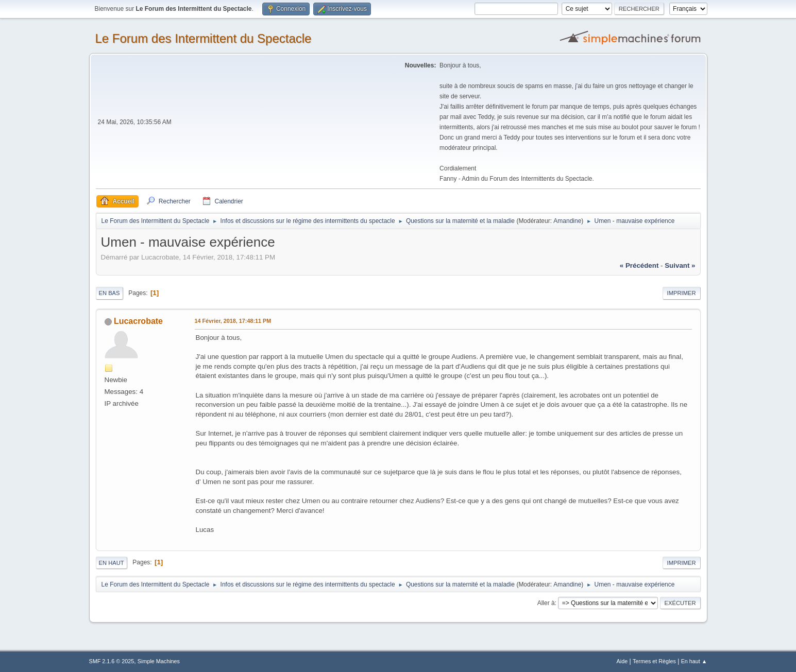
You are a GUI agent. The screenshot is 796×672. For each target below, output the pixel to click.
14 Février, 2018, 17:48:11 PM (233, 321)
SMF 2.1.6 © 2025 (112, 661)
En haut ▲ (694, 661)
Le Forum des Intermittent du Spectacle (204, 38)
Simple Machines (159, 661)
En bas (109, 293)
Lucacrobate (138, 321)
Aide (622, 661)
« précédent (639, 265)
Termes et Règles (654, 661)
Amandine (567, 221)
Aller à (546, 603)
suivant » (680, 265)
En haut (112, 563)
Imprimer (682, 293)
